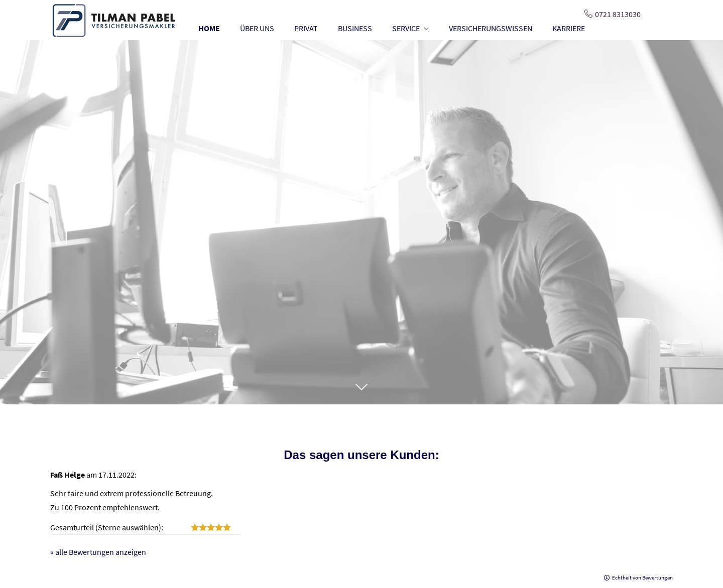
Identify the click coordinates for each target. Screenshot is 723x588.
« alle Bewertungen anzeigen (98, 552)
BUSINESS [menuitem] (355, 28)
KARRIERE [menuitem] (569, 28)
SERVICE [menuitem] (406, 28)
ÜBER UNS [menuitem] (257, 28)
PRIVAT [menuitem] (306, 28)
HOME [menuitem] (209, 28)
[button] (361, 392)
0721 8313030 (618, 14)
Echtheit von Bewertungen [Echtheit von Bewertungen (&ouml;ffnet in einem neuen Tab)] (642, 577)
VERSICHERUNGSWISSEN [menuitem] (491, 28)
